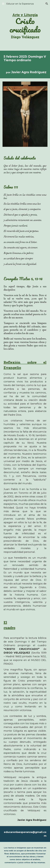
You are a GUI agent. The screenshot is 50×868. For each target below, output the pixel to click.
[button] (3, 4)
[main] (25, 25)
